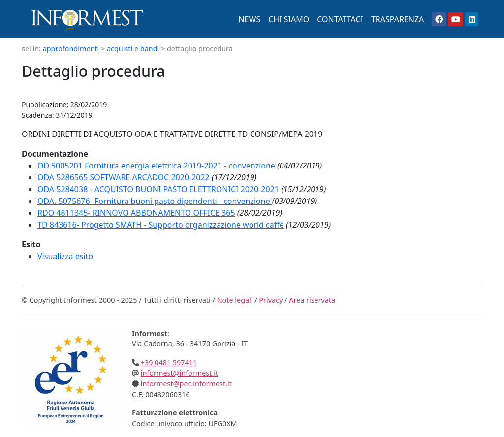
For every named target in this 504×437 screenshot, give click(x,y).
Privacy (271, 300)
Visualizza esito (65, 256)
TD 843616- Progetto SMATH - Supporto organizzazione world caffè (161, 225)
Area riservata (312, 300)
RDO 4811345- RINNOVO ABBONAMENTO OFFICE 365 (136, 213)
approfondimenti (71, 49)
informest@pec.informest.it (186, 384)
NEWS (249, 19)
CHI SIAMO (289, 19)
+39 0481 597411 (169, 362)
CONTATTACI (340, 19)
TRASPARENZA (397, 19)
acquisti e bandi (133, 49)
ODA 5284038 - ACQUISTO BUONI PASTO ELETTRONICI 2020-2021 (158, 189)
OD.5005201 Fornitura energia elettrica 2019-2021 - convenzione (156, 166)
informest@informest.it (179, 373)
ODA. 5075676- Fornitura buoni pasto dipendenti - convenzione (155, 201)
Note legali (235, 300)
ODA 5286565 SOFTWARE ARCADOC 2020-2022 (124, 177)
